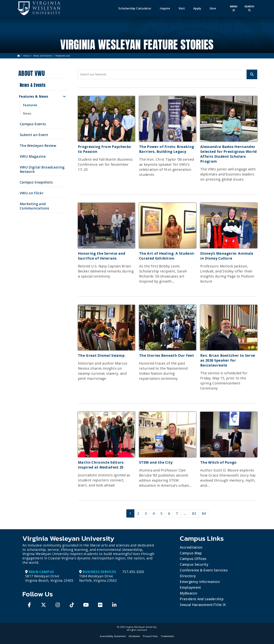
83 (194, 513)
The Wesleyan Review (38, 146)
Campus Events (33, 124)
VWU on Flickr (32, 193)
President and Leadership (202, 599)
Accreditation (191, 547)
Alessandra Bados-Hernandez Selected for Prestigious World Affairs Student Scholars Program (229, 154)
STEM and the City (156, 462)
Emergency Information (200, 582)
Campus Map (191, 553)
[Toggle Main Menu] (234, 8)
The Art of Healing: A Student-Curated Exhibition (167, 256)
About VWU (32, 73)
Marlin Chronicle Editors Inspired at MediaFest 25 (101, 465)
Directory (188, 576)
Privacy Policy (150, 636)
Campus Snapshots (36, 182)
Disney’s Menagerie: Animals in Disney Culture (227, 256)
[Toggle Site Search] (249, 8)
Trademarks (167, 636)
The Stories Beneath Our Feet (167, 355)
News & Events (33, 85)
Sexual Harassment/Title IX (203, 605)
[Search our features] (162, 74)
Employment (190, 587)
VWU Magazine (33, 156)
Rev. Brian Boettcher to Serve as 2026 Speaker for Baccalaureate (228, 360)
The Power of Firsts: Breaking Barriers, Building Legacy (167, 149)
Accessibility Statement (113, 636)
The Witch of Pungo (218, 462)
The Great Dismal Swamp (101, 355)
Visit (182, 8)
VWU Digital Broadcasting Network (42, 169)
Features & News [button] (34, 96)
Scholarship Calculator (135, 8)
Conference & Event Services (204, 570)
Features (30, 105)
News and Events (43, 56)
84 (204, 513)
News (27, 113)
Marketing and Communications (34, 206)
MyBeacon (188, 593)
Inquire (165, 8)
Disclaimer (134, 636)
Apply (197, 8)
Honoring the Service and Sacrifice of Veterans (102, 256)
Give (213, 8)
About (27, 56)
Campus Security (194, 564)
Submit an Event (34, 135)
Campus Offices (193, 559)
